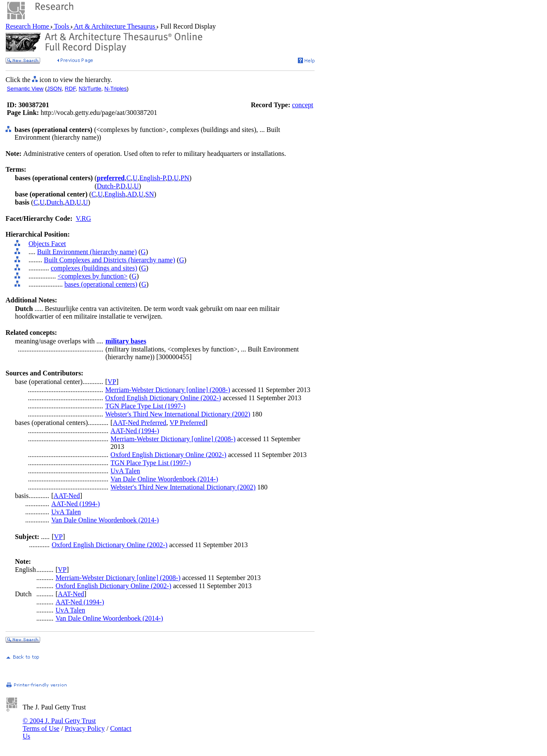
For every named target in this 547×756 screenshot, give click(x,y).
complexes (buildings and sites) (94, 268)
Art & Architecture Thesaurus (115, 26)
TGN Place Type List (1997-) (145, 406)
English (115, 194)
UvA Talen (125, 471)
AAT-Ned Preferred (140, 423)
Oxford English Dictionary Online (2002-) (163, 398)
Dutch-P (108, 186)
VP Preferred (187, 423)
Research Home (28, 26)
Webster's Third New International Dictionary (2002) (178, 414)
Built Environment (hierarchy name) (87, 252)
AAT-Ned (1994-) (135, 431)
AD (132, 194)
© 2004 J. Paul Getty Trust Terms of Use (59, 725)
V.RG (83, 218)
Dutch (54, 202)
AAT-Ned (67, 496)
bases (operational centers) (101, 284)
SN (150, 194)
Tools (62, 26)
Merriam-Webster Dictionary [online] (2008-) (168, 390)
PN (185, 178)
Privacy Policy (85, 728)
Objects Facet (47, 244)
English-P (152, 178)
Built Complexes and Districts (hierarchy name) (110, 260)
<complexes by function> (93, 276)
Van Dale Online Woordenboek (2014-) (165, 479)
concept (303, 105)
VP (112, 382)
